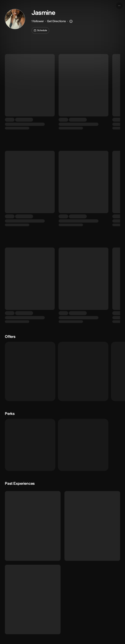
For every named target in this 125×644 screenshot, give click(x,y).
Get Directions (56, 21)
